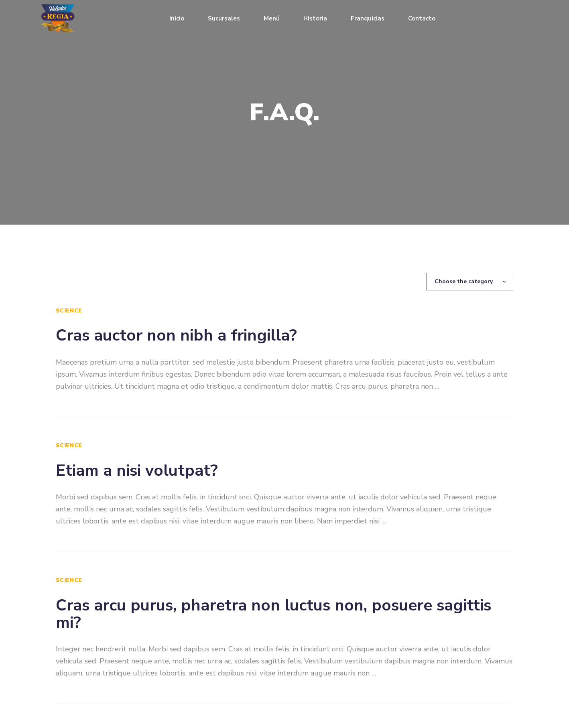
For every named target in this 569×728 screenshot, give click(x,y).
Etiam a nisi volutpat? (137, 471)
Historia (315, 18)
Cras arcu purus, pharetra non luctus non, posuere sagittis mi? (273, 614)
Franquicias (368, 18)
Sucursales (224, 18)
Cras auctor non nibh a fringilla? (176, 336)
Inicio (177, 18)
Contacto (422, 18)
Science (69, 311)
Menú (272, 18)
